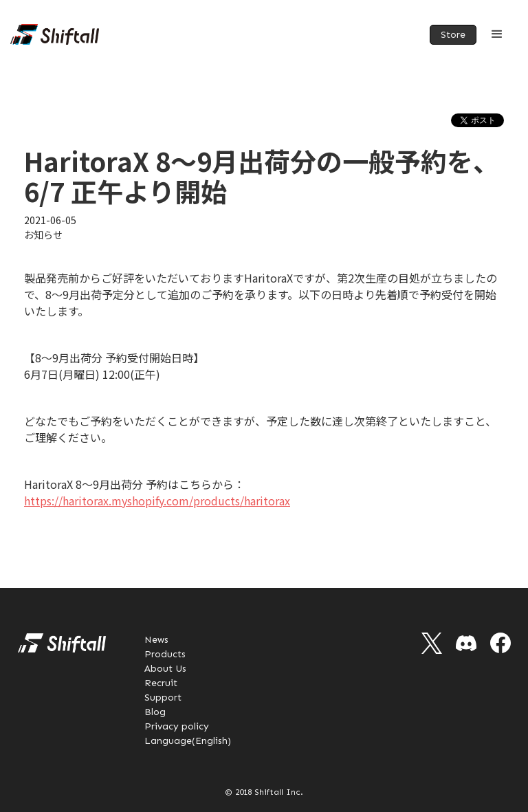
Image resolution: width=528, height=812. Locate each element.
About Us (165, 669)
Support (163, 698)
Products (165, 654)
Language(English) (188, 741)
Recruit (161, 683)
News (156, 640)
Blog (155, 712)
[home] (55, 34)
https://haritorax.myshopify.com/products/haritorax (157, 501)
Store (453, 35)
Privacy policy (177, 726)
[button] (497, 34)
